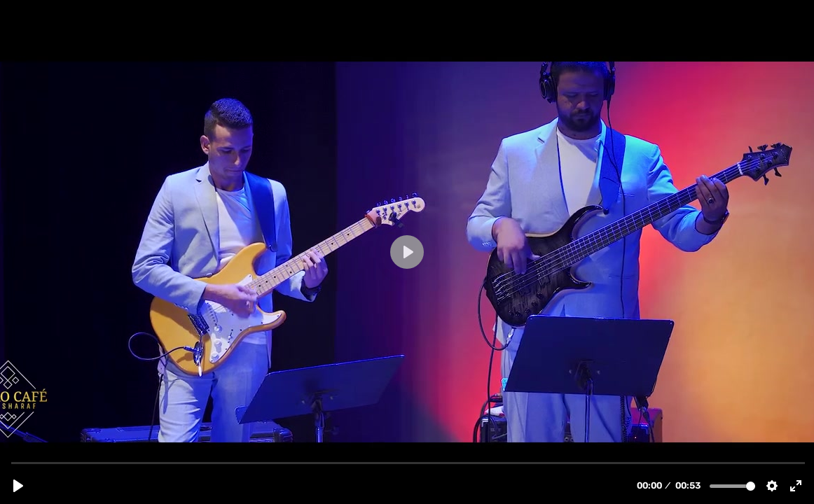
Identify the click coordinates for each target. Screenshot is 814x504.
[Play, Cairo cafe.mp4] (18, 486)
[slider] (408, 462)
